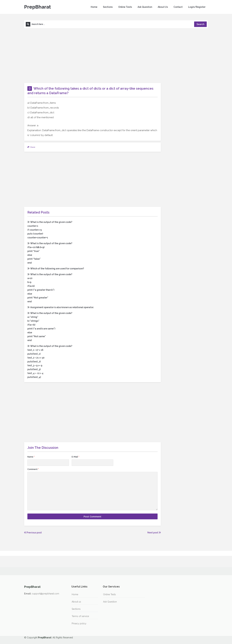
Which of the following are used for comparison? (56, 269)
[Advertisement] (116, 56)
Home (94, 7)
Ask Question (145, 7)
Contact (178, 7)
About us (76, 602)
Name (31, 457)
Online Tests (125, 7)
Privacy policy (79, 623)
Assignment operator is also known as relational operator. (61, 307)
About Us (163, 7)
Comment (33, 469)
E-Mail (75, 457)
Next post (154, 533)
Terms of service (80, 616)
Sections (108, 7)
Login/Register (197, 7)
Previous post (33, 533)
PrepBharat (37, 7)
